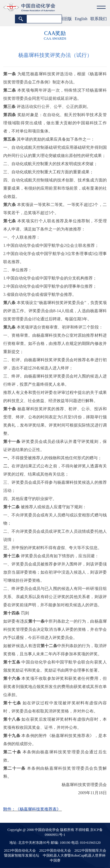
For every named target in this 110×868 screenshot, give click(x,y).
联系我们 (99, 19)
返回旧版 (64, 19)
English (81, 19)
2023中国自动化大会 (20, 850)
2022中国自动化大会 (55, 850)
